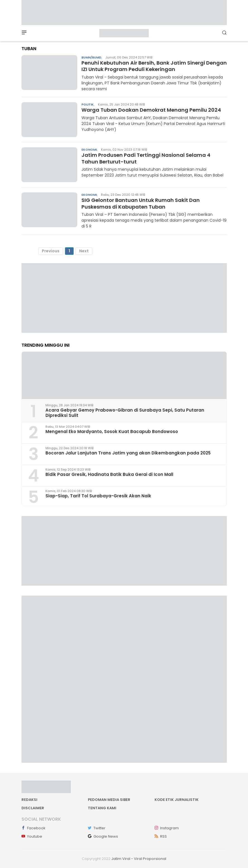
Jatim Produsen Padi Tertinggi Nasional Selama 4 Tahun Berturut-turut (146, 158)
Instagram (167, 828)
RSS (161, 836)
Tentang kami (102, 808)
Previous (51, 251)
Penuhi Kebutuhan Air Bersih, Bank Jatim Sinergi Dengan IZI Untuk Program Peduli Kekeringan (154, 66)
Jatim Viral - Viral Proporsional (139, 859)
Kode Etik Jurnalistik (177, 800)
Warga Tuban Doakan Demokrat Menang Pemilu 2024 (151, 110)
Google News (103, 836)
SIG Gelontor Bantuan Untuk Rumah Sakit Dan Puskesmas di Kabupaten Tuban (141, 203)
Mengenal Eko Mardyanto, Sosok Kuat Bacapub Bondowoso (112, 431)
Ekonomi (89, 150)
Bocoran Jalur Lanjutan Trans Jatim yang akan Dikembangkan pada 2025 (128, 453)
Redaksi (29, 800)
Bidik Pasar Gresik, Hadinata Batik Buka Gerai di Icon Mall (109, 474)
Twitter (97, 828)
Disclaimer (33, 808)
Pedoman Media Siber (109, 800)
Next (84, 251)
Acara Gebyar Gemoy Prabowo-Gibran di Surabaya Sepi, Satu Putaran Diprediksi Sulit (125, 413)
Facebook (33, 828)
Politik (88, 104)
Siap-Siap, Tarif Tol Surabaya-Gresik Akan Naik (98, 496)
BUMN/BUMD (91, 57)
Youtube (32, 836)
